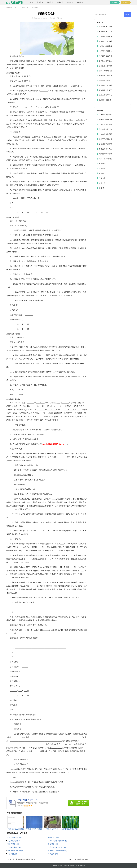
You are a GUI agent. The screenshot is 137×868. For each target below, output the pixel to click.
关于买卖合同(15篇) (14, 847)
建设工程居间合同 (105, 159)
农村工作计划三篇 (105, 71)
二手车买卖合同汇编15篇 (57, 847)
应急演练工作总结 (105, 85)
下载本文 (59, 18)
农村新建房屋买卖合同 (15, 851)
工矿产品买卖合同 (14, 841)
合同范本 (50, 2)
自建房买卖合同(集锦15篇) (57, 851)
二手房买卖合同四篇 (80, 859)
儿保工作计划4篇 (105, 100)
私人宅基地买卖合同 (15, 838)
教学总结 (102, 164)
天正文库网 (66, 865)
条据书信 (80, 2)
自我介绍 (102, 183)
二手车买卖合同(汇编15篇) (57, 841)
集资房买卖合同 (13, 844)
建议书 (101, 188)
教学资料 (70, 2)
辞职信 (101, 173)
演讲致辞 (60, 2)
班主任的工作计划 (105, 66)
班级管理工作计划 (105, 76)
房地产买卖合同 (54, 838)
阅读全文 (52, 18)
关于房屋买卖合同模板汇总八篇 (24, 859)
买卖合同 (35, 8)
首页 (32, 2)
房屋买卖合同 (53, 844)
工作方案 (102, 178)
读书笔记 (102, 169)
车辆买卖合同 (12, 854)
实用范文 (40, 2)
